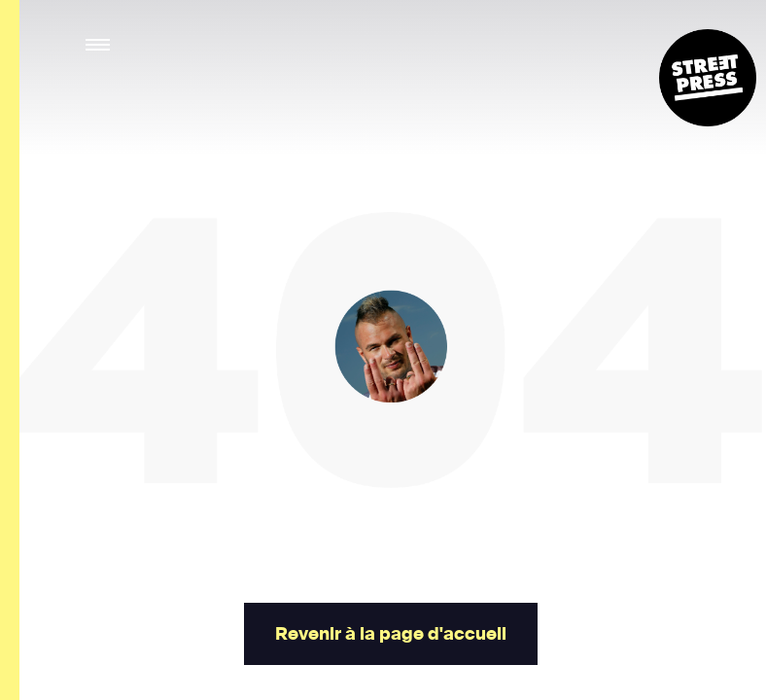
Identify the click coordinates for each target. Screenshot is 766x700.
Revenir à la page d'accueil (391, 634)
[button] (99, 45)
